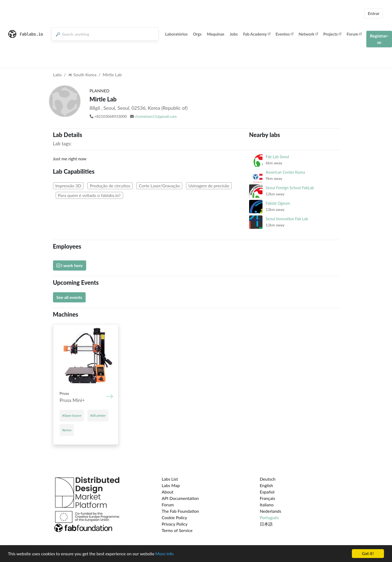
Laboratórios (176, 34)
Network (308, 34)
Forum (354, 34)
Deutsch (268, 479)
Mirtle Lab (112, 75)
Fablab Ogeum (278, 203)
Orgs (197, 34)
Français (267, 498)
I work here (70, 265)
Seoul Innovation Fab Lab (287, 219)
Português (269, 517)
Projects (332, 34)
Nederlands (271, 511)
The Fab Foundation (180, 511)
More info (165, 554)
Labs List (170, 479)
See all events (69, 297)
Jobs (234, 34)
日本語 (266, 524)
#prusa (67, 430)
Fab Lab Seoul (277, 157)
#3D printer (98, 415)
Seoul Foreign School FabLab (290, 188)
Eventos (284, 34)
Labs (58, 75)
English (267, 485)
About (168, 492)
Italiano (267, 505)
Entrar (374, 13)
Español (267, 492)
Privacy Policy (175, 524)
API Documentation (180, 498)
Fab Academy (257, 34)
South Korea (82, 75)
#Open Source (72, 415)
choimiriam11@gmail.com (156, 116)
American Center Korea (285, 172)
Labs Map (171, 485)
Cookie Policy (174, 517)
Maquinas (216, 34)
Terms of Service (177, 530)
